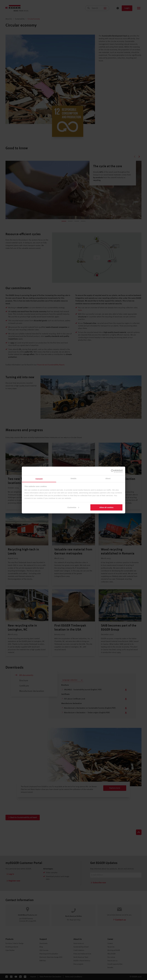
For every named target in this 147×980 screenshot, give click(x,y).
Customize (73, 507)
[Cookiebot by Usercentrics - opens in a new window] (113, 471)
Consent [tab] (39, 479)
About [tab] (108, 478)
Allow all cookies (106, 507)
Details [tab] (73, 478)
